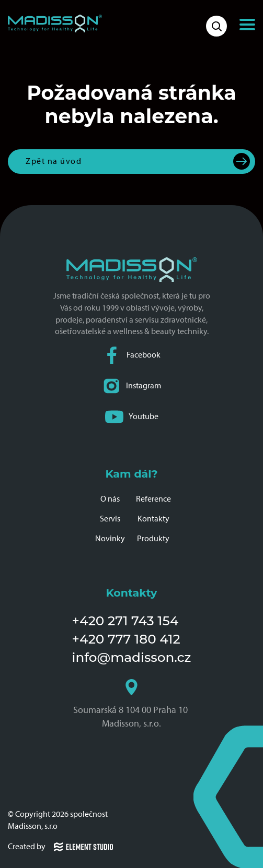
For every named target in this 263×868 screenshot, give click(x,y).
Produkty (153, 538)
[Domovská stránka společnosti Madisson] (55, 23)
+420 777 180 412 (126, 639)
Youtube (132, 417)
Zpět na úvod (54, 161)
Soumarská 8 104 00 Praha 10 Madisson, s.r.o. (131, 704)
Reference (153, 499)
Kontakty (153, 519)
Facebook (132, 355)
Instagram (132, 386)
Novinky (110, 538)
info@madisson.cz (132, 657)
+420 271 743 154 (125, 621)
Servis (110, 519)
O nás (110, 499)
